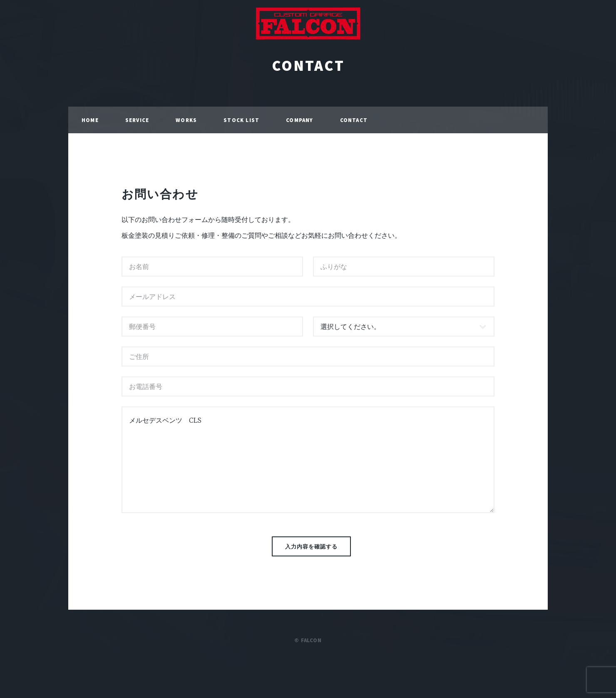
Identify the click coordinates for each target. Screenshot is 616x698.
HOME (90, 120)
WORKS (186, 120)
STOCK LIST (241, 120)
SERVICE (137, 120)
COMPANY (299, 120)
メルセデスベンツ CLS (308, 460)
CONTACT (308, 66)
